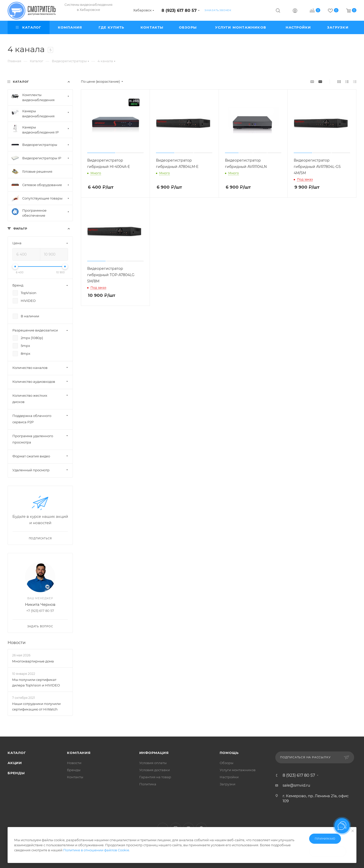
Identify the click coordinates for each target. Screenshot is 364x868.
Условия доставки (155, 770)
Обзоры (226, 763)
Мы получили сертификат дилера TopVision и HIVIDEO (36, 682)
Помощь (229, 753)
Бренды (16, 773)
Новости (17, 643)
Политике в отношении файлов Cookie (96, 850)
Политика (148, 784)
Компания (79, 753)
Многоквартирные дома (33, 661)
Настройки (229, 777)
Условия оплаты (153, 763)
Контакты (75, 777)
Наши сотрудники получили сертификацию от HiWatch (36, 706)
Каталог (17, 753)
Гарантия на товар (155, 777)
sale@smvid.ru (296, 785)
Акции (15, 763)
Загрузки (227, 784)
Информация (154, 753)
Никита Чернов (40, 604)
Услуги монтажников (238, 770)
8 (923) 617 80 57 (179, 10)
